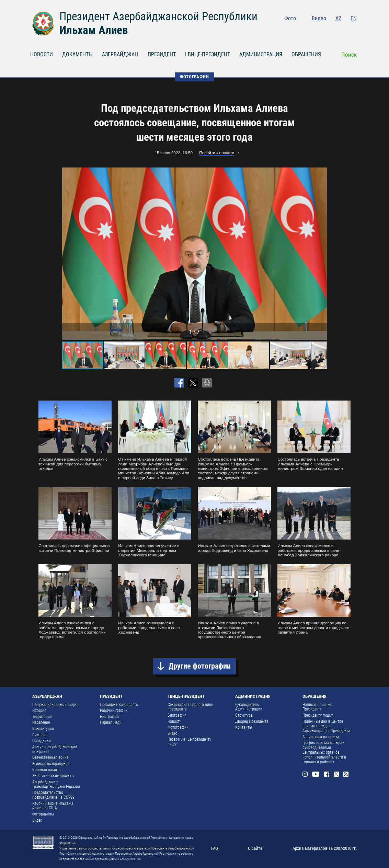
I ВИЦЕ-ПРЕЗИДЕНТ (208, 54)
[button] (321, 254)
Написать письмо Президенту (317, 707)
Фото (290, 18)
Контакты (244, 727)
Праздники (42, 741)
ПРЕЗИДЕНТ (162, 54)
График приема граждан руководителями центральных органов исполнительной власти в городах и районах (324, 752)
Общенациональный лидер (55, 705)
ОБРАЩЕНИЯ (306, 54)
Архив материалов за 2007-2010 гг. (325, 848)
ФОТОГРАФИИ (194, 77)
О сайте (255, 848)
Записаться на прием (321, 737)
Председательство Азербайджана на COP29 (53, 795)
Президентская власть (119, 705)
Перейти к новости (217, 153)
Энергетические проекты (53, 776)
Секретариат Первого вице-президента (191, 707)
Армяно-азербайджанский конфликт (55, 749)
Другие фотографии (200, 666)
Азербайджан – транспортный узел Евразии (56, 784)
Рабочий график (114, 710)
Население (41, 722)
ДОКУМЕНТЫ (77, 54)
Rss (354, 30)
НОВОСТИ (42, 54)
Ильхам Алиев (94, 30)
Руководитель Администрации (249, 707)
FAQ (215, 848)
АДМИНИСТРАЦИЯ (261, 54)
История (39, 710)
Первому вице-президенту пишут (189, 742)
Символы (40, 735)
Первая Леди (111, 722)
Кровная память (47, 770)
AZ (338, 18)
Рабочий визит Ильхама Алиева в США (53, 806)
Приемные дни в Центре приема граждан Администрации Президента (326, 726)
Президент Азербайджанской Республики (158, 16)
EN (354, 18)
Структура (244, 715)
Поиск (349, 55)
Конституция (43, 729)
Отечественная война (50, 757)
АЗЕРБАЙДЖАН (120, 54)
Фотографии (178, 727)
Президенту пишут (318, 715)
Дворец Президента (252, 721)
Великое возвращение (51, 764)
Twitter (343, 30)
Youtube (320, 30)
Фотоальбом (43, 814)
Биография (109, 717)
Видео (319, 18)
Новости (175, 721)
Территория (42, 717)
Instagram (308, 30)
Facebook (332, 30)
